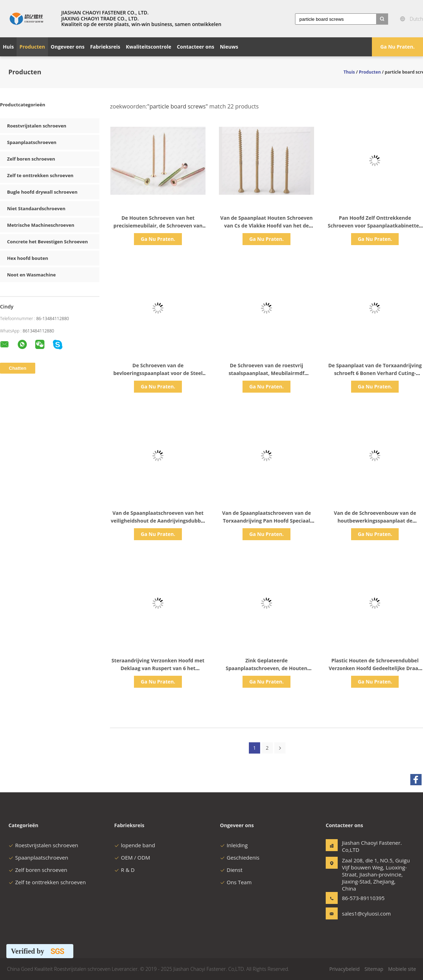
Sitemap (374, 969)
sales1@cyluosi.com (364, 913)
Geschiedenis (240, 857)
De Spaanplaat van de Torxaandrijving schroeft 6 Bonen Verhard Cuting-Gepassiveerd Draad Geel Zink (375, 373)
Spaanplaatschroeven (32, 142)
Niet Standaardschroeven (36, 208)
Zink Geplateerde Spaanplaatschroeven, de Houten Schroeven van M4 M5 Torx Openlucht (266, 668)
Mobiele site (402, 969)
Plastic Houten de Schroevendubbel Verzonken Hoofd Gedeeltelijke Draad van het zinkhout (375, 668)
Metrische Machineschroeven (41, 225)
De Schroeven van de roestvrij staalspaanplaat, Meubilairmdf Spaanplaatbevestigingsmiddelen (266, 373)
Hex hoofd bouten (28, 258)
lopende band (135, 845)
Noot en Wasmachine (31, 275)
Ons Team (236, 882)
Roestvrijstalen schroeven (37, 126)
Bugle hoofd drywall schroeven (42, 192)
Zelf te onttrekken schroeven (40, 175)
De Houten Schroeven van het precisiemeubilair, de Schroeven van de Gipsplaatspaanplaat (158, 226)
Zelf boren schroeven (31, 159)
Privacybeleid (344, 969)
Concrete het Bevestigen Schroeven (47, 242)
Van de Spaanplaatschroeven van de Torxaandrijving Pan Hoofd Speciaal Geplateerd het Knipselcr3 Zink (266, 521)
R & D (124, 870)
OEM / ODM (132, 857)
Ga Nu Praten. (398, 47)
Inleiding (234, 845)
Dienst (231, 870)
